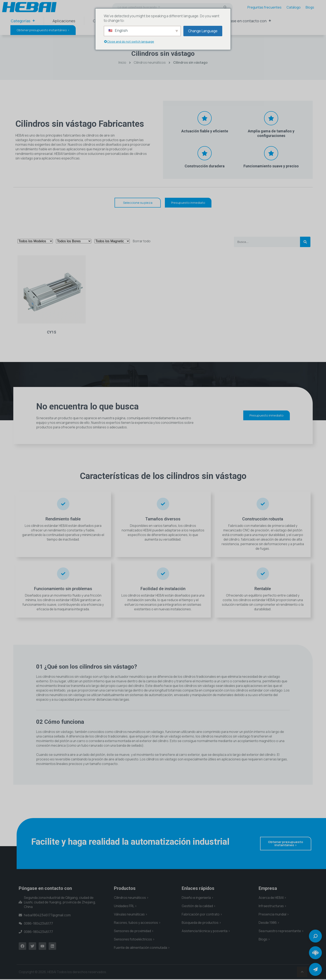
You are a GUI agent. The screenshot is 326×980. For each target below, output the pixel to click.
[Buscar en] (225, 7)
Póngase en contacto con (246, 21)
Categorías (23, 21)
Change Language (203, 31)
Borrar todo (142, 241)
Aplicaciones (64, 21)
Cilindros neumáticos (150, 62)
